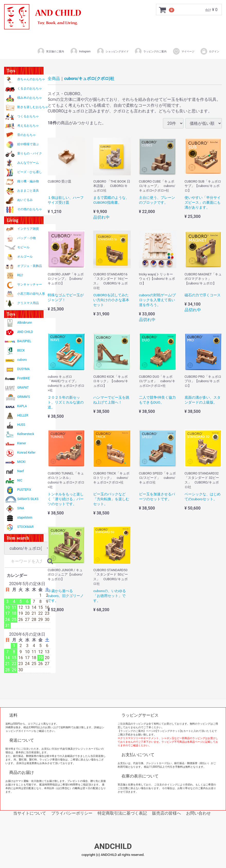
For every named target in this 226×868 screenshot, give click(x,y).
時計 (20, 275)
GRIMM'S (24, 397)
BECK (21, 350)
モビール (23, 247)
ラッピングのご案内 (150, 51)
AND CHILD (25, 332)
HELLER (23, 415)
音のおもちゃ (27, 135)
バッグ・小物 (27, 238)
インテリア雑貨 (28, 229)
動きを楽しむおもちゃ (33, 107)
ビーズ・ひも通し (30, 172)
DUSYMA (23, 369)
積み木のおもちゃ (30, 98)
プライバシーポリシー (72, 813)
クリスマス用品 (28, 303)
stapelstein (25, 518)
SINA (21, 508)
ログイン (210, 51)
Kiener (22, 443)
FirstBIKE (24, 378)
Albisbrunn (25, 323)
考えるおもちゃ (28, 126)
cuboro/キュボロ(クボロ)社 (89, 79)
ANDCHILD (113, 846)
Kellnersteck (26, 434)
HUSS (21, 425)
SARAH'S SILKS (28, 499)
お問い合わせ (198, 813)
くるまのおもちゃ (30, 88)
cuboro (22, 360)
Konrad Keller (26, 453)
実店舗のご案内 (51, 51)
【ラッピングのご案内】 (132, 731)
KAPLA (22, 406)
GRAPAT (23, 388)
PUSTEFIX (24, 490)
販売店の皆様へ (167, 813)
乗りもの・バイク (30, 153)
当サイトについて (30, 813)
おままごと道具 (28, 191)
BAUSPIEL (24, 341)
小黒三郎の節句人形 (31, 294)
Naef (21, 471)
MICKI (21, 462)
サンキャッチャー (30, 284)
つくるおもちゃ (28, 116)
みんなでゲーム (28, 163)
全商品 (54, 79)
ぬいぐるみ (25, 200)
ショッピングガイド (113, 51)
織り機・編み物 (28, 181)
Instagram (80, 51)
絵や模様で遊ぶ (28, 144)
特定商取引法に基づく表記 (122, 813)
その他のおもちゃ (30, 209)
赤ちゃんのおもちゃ (31, 79)
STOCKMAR (25, 527)
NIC (20, 480)
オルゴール (25, 257)
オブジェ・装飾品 (30, 266)
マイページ (183, 51)
